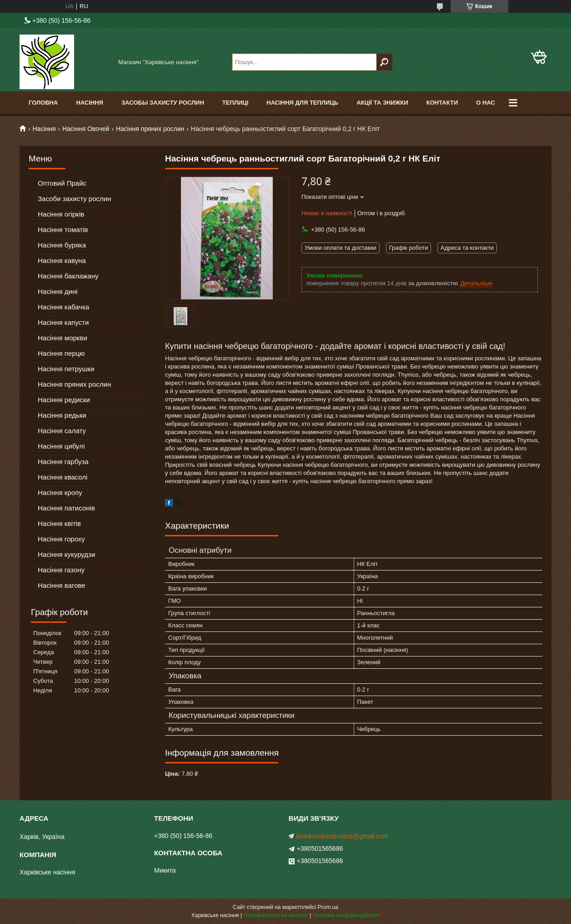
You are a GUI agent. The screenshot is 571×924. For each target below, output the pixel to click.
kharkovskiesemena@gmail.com (342, 836)
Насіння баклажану (68, 276)
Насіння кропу (60, 492)
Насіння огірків (61, 214)
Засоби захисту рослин (74, 199)
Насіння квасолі (63, 477)
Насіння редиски (64, 400)
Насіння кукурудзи (66, 554)
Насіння (90, 103)
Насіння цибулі (61, 446)
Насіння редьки (62, 415)
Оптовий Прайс (62, 183)
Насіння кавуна (62, 260)
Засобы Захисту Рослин (163, 103)
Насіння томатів (63, 230)
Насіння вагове (62, 585)
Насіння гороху (61, 539)
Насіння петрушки (66, 369)
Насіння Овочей (86, 129)
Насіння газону (61, 570)
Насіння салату (62, 431)
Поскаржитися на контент (275, 915)
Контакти (442, 103)
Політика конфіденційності (346, 915)
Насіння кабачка (63, 307)
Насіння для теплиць (302, 103)
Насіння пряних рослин (150, 129)
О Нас (486, 103)
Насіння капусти (63, 322)
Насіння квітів (59, 523)
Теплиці (235, 103)
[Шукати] (384, 62)
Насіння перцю (61, 353)
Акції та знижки (382, 103)
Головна (43, 103)
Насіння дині (58, 291)
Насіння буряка (62, 245)
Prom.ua (328, 907)
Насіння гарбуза (63, 462)
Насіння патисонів (66, 508)
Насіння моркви (63, 338)
